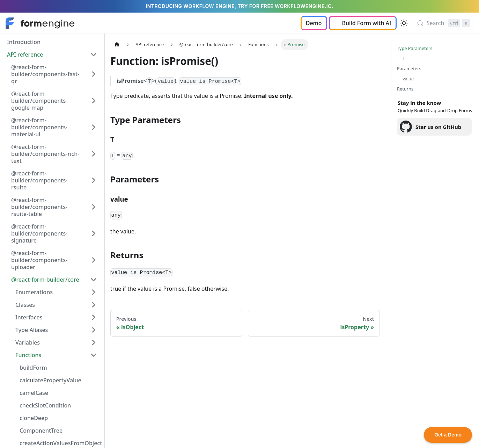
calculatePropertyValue (50, 380)
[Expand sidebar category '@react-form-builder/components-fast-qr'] (94, 74)
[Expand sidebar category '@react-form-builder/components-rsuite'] (94, 180)
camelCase (34, 393)
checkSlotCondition (45, 405)
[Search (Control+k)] (444, 23)
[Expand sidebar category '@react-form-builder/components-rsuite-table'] (94, 207)
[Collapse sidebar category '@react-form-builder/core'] (94, 280)
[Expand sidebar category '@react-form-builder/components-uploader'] (94, 260)
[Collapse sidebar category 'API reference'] (94, 55)
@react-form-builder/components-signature (39, 233)
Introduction (24, 42)
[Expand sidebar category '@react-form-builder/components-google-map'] (94, 101)
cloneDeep (34, 418)
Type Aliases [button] (32, 330)
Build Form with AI (367, 23)
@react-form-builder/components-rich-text (45, 154)
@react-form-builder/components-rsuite (39, 180)
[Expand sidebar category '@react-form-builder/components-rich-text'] (94, 154)
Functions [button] (28, 355)
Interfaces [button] (29, 317)
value (408, 79)
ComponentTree (41, 431)
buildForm (33, 368)
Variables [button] (28, 342)
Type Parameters (415, 48)
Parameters (409, 68)
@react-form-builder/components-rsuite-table (39, 207)
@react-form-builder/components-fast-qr (45, 74)
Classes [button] (25, 305)
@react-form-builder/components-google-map (39, 101)
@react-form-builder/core (45, 280)
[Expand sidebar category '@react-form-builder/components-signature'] (94, 233)
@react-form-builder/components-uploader (39, 260)
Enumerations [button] (34, 292)
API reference (25, 55)
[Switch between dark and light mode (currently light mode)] (404, 23)
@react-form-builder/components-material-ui (39, 127)
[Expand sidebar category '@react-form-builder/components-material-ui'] (94, 127)
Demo (314, 23)
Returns (405, 89)
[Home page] (117, 45)
